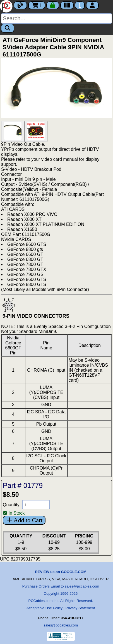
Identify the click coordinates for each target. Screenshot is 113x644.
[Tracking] (67, 5)
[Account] (92, 5)
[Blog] (20, 5)
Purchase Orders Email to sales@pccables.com (61, 586)
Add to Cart (24, 520)
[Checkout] (53, 5)
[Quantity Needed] (36, 505)
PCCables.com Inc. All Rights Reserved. (61, 601)
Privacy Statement (80, 608)
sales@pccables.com (61, 625)
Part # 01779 (23, 485)
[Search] (56, 18)
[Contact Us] (80, 5)
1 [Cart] (37, 5)
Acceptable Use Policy (45, 608)
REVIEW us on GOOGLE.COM (61, 572)
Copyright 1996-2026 (61, 594)
